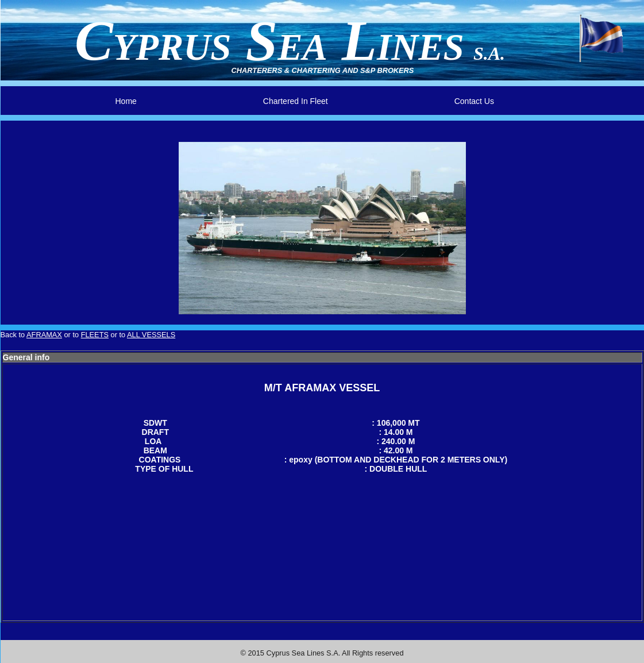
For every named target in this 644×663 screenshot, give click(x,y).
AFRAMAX (44, 335)
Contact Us (474, 101)
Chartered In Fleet (296, 101)
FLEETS (95, 335)
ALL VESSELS (151, 335)
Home (126, 101)
